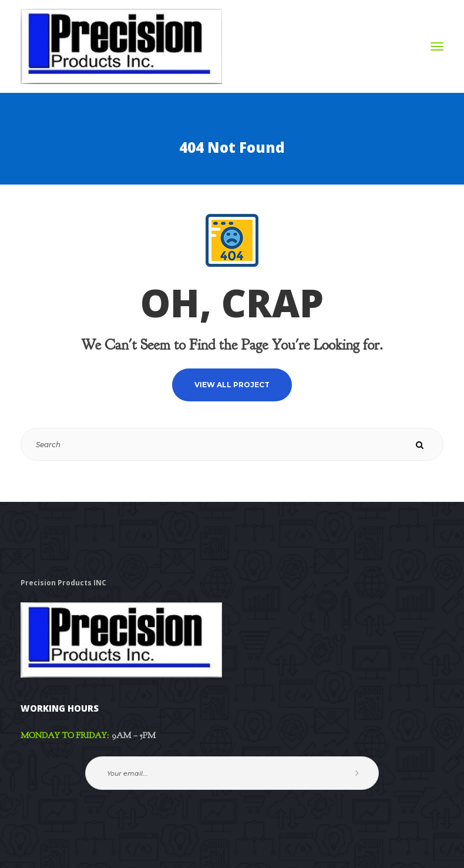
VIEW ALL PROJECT (232, 385)
